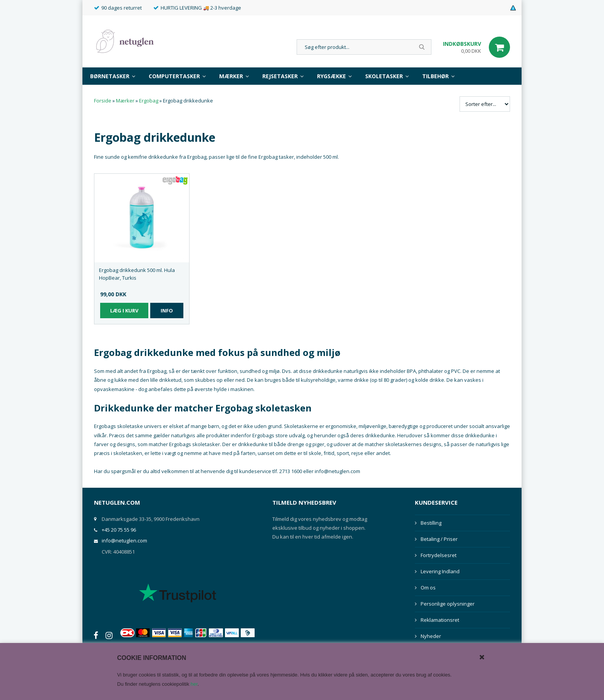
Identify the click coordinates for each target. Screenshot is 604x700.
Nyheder (431, 636)
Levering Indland (440, 571)
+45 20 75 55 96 (119, 530)
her (194, 684)
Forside (103, 101)
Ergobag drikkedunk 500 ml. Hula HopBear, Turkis (137, 274)
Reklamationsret (440, 620)
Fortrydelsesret (439, 555)
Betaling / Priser (439, 539)
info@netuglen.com (124, 541)
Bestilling (431, 523)
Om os (428, 588)
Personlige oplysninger (448, 604)
